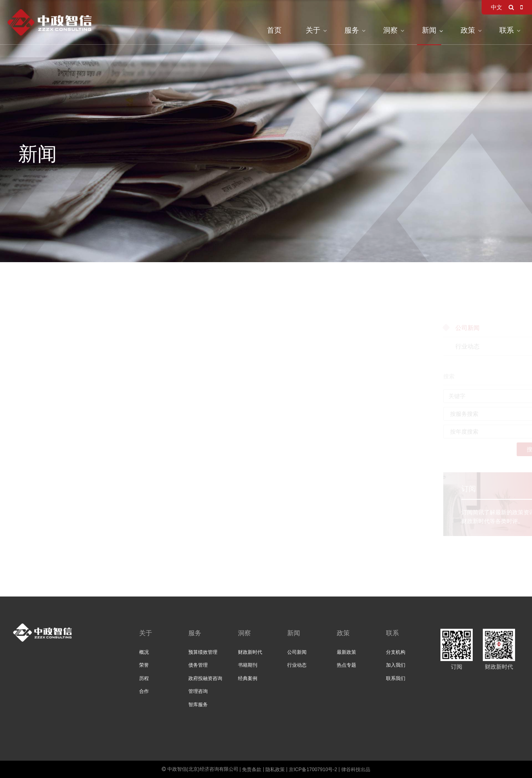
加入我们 (396, 665)
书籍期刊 (248, 665)
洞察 (390, 30)
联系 (507, 30)
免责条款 (252, 770)
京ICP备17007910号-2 (313, 770)
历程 (144, 678)
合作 (144, 691)
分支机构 (396, 652)
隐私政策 (275, 770)
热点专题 (346, 665)
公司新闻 (297, 652)
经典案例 (248, 678)
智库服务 (198, 705)
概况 (144, 652)
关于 (313, 30)
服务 (352, 30)
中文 (497, 7)
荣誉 (144, 665)
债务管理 (198, 665)
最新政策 (346, 652)
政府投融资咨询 (205, 678)
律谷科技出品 (356, 770)
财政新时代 (250, 652)
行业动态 (297, 665)
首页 (274, 30)
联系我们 (396, 678)
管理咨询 (198, 691)
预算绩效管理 (203, 652)
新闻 (429, 30)
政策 (468, 30)
